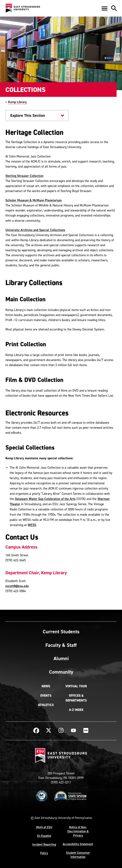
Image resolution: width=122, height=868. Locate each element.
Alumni (61, 658)
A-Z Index (76, 710)
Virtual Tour (76, 686)
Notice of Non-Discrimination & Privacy (78, 831)
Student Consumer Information (78, 855)
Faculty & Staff (61, 645)
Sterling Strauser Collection (24, 176)
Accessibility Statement (78, 844)
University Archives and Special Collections (35, 230)
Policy (44, 853)
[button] (105, 8)
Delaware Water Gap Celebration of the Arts (45, 499)
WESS (32, 525)
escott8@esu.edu (17, 586)
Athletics (46, 705)
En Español (44, 836)
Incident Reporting (44, 844)
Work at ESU (44, 827)
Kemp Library (17, 102)
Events (46, 696)
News (46, 686)
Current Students (61, 632)
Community (61, 672)
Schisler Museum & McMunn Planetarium (34, 200)
